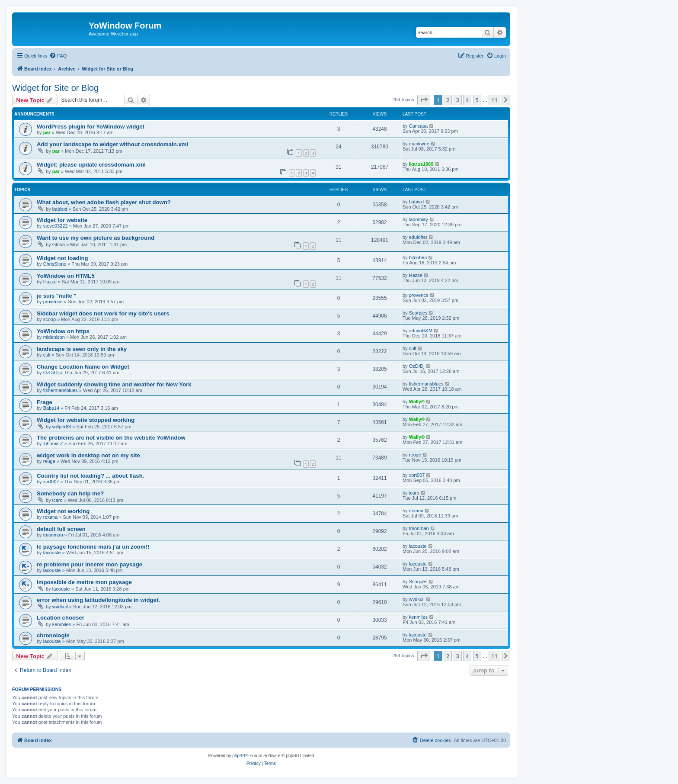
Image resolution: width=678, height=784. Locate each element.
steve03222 (56, 226)
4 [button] (467, 100)
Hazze (50, 282)
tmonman (53, 535)
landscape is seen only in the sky (82, 349)
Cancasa (418, 126)
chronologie (53, 635)
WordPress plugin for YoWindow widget (91, 127)
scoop (50, 319)
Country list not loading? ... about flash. (90, 476)
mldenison (54, 337)
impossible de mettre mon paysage (84, 582)
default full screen (61, 529)
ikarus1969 (421, 164)
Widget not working (63, 511)
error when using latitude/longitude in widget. (98, 600)
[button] (424, 100)
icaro (58, 500)
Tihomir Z (53, 443)
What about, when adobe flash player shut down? (104, 202)
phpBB (239, 756)
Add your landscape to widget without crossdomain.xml (112, 144)
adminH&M (421, 331)
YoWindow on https (63, 331)
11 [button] (494, 100)
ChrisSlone (55, 264)
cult (47, 355)
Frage (45, 402)
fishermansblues (61, 390)
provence (53, 302)
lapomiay (419, 219)
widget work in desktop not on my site (88, 455)
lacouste (52, 553)
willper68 (62, 427)
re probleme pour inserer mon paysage (90, 564)
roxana (51, 517)
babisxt (60, 209)
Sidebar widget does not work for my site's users (103, 313)
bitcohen (418, 257)
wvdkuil (60, 607)
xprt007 (51, 482)
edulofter (418, 237)
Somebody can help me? (70, 493)
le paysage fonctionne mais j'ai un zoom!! (93, 547)
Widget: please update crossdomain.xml (91, 165)
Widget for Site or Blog (55, 88)
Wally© (417, 402)
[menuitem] (58, 56)
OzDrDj (51, 373)
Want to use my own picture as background (96, 238)
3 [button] (458, 100)
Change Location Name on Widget (83, 367)
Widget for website (62, 220)
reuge (49, 461)
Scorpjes (418, 313)
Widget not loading (62, 258)
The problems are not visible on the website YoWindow (111, 438)
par (47, 132)
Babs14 (51, 408)
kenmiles (62, 624)
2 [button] (448, 100)
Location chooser (61, 618)
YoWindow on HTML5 (66, 276)
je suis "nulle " (57, 296)
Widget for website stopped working (86, 420)
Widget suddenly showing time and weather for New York (114, 384)
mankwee (419, 144)
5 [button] (477, 100)
